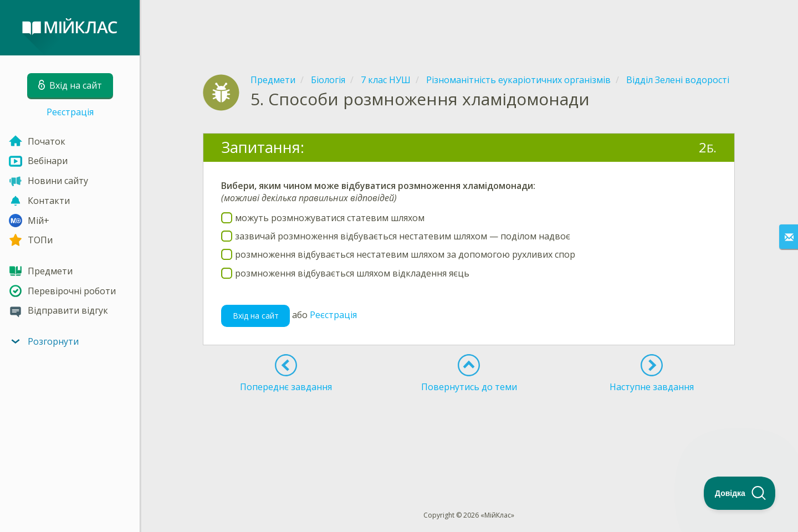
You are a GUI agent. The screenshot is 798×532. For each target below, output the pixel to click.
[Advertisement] (469, 28)
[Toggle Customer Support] (740, 493)
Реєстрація (70, 112)
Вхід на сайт (256, 316)
